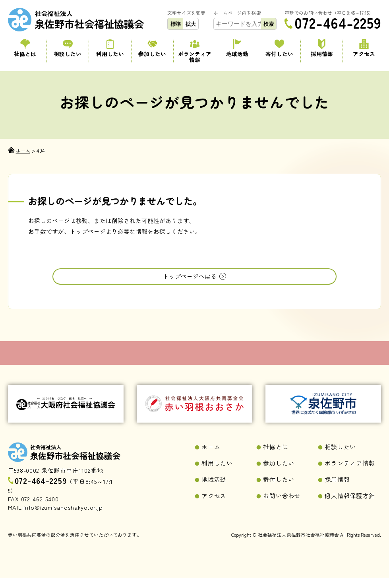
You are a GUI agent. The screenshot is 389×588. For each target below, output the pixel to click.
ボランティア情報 (195, 51)
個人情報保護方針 (350, 506)
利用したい (110, 48)
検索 (269, 24)
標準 (176, 24)
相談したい (68, 48)
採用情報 (322, 48)
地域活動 (237, 48)
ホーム (211, 457)
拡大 (191, 24)
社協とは (25, 48)
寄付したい (279, 48)
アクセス (364, 48)
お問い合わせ (282, 506)
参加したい (152, 48)
